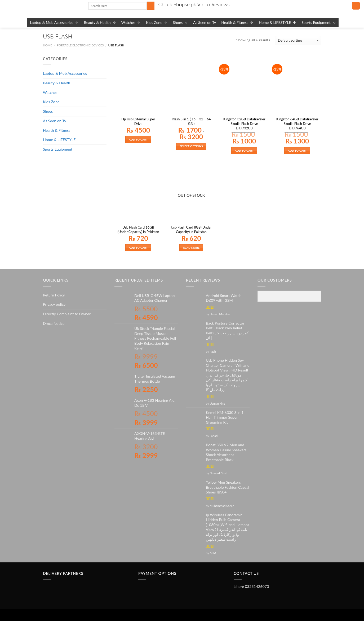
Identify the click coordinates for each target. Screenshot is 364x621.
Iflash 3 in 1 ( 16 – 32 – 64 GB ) (191, 121)
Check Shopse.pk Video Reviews (194, 4)
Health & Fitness (237, 22)
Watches (131, 22)
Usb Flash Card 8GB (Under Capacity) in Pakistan (191, 229)
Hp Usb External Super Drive (138, 121)
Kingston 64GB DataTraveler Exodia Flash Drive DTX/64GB (297, 123)
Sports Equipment (319, 22)
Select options (191, 146)
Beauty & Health (100, 22)
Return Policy (54, 295)
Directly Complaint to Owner (67, 314)
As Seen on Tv (205, 22)
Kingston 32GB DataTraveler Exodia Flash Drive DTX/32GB (244, 123)
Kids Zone (157, 22)
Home (48, 45)
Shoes (181, 22)
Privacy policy (54, 304)
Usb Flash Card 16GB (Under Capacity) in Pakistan (138, 229)
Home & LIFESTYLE (278, 22)
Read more (191, 248)
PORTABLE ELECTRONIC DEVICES (80, 45)
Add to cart (138, 139)
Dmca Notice (54, 323)
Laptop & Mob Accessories (54, 22)
